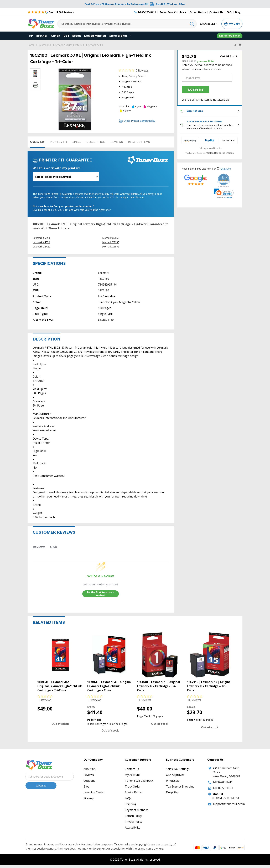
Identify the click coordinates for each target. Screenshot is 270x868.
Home (31, 45)
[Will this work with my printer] (66, 177)
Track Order (133, 786)
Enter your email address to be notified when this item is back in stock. (207, 67)
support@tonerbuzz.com (229, 804)
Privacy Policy (133, 822)
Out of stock (60, 724)
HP (31, 36)
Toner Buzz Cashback (173, 12)
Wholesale (173, 781)
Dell (66, 36)
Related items (139, 142)
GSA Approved (175, 775)
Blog (238, 12)
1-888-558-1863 (223, 788)
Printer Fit (59, 142)
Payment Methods (137, 810)
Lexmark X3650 (111, 242)
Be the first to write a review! (101, 594)
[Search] (127, 24)
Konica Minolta (95, 36)
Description (96, 142)
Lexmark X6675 (111, 247)
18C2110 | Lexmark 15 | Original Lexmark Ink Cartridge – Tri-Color (209, 686)
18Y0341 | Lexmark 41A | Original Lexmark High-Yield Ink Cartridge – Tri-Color (60, 686)
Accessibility (133, 828)
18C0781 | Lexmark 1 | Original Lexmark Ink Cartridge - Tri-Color (159, 686)
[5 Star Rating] (51, 12)
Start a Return (134, 792)
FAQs (128, 798)
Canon (56, 36)
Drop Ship (173, 792)
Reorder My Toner (230, 36)
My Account (209, 24)
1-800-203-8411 (223, 782)
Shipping (131, 804)
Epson (77, 36)
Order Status (198, 12)
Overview (37, 142)
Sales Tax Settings (178, 769)
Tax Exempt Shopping (180, 786)
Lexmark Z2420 (95, 45)
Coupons (89, 781)
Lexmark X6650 (41, 238)
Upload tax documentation (220, 153)
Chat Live (224, 169)
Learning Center (94, 792)
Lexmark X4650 (41, 242)
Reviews (117, 142)
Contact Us (216, 12)
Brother (42, 36)
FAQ (229, 12)
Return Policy (133, 816)
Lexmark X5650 (111, 238)
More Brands (120, 36)
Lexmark (44, 45)
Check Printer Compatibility (137, 121)
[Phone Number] (145, 12)
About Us (90, 769)
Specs (77, 142)
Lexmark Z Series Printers (67, 45)
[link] (224, 194)
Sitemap (89, 798)
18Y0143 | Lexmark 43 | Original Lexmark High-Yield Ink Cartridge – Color (109, 686)
